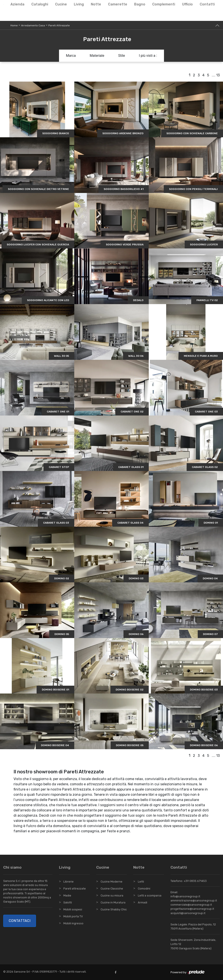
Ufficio (187, 4)
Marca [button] (71, 56)
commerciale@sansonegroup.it (191, 905)
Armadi (143, 902)
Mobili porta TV (73, 916)
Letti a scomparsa (150, 895)
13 (218, 75)
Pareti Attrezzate (59, 25)
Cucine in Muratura (113, 902)
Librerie (68, 882)
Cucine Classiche (112, 889)
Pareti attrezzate (75, 889)
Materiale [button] (97, 56)
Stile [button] (122, 56)
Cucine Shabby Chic (114, 909)
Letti (141, 882)
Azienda (17, 4)
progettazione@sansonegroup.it (192, 909)
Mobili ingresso (73, 923)
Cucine (61, 4)
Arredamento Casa (33, 25)
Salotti (68, 902)
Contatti (207, 4)
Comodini (144, 889)
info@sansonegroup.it (185, 896)
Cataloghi (40, 4)
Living (79, 4)
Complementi (164, 4)
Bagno (140, 4)
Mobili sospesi (73, 909)
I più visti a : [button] (148, 56)
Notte (96, 4)
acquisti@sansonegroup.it (188, 913)
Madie (67, 895)
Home (14, 25)
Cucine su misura (112, 895)
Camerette (118, 4)
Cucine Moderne (111, 882)
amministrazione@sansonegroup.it (194, 900)
